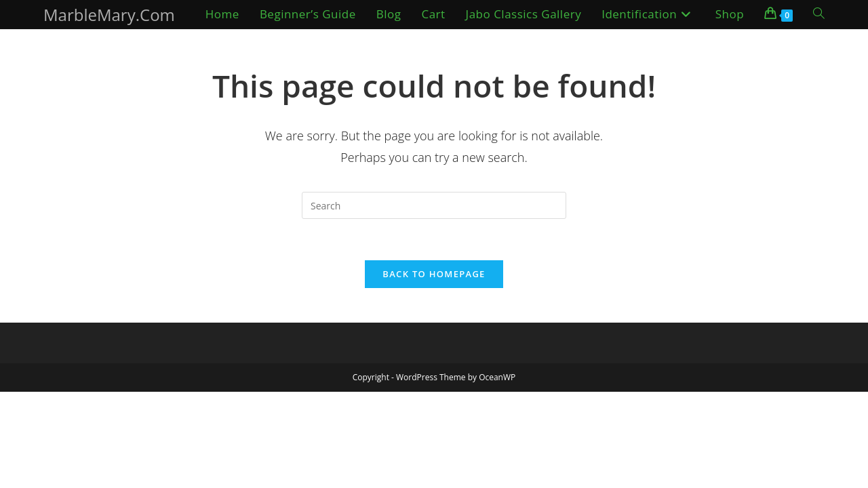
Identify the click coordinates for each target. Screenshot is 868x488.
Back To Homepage (434, 274)
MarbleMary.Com (109, 15)
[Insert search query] (434, 205)
